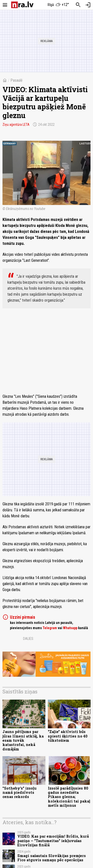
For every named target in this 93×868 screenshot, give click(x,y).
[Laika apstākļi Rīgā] (58, 5)
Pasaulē (16, 80)
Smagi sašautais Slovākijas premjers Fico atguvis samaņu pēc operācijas (52, 858)
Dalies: (29, 639)
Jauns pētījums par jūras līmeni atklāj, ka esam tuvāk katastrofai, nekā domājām (23, 740)
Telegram (50, 628)
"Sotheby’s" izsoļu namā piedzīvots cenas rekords (19, 793)
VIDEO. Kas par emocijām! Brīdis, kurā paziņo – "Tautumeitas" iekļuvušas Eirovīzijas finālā (53, 841)
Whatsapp (70, 628)
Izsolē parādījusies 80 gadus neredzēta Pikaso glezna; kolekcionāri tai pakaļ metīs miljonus (69, 797)
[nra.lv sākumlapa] (22, 5)
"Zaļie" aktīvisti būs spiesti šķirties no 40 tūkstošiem (68, 736)
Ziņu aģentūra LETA (16, 125)
